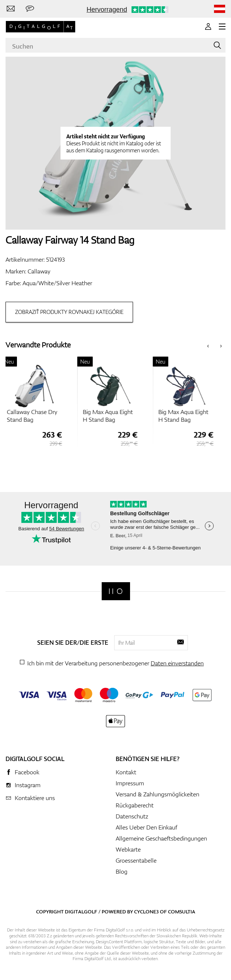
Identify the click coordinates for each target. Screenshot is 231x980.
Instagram (28, 785)
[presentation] (208, 345)
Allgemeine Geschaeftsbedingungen (161, 838)
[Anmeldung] (208, 26)
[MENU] (222, 26)
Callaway (39, 271)
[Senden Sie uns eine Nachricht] (30, 9)
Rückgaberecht (135, 805)
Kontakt (126, 772)
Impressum (130, 783)
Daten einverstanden (177, 663)
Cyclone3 (146, 912)
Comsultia (182, 912)
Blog (122, 871)
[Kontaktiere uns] (11, 9)
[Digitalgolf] (116, 591)
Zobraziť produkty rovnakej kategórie (69, 312)
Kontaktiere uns (35, 798)
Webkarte (128, 849)
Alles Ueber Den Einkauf (146, 827)
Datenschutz (132, 816)
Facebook (27, 772)
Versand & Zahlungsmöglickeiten (157, 794)
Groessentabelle (136, 860)
